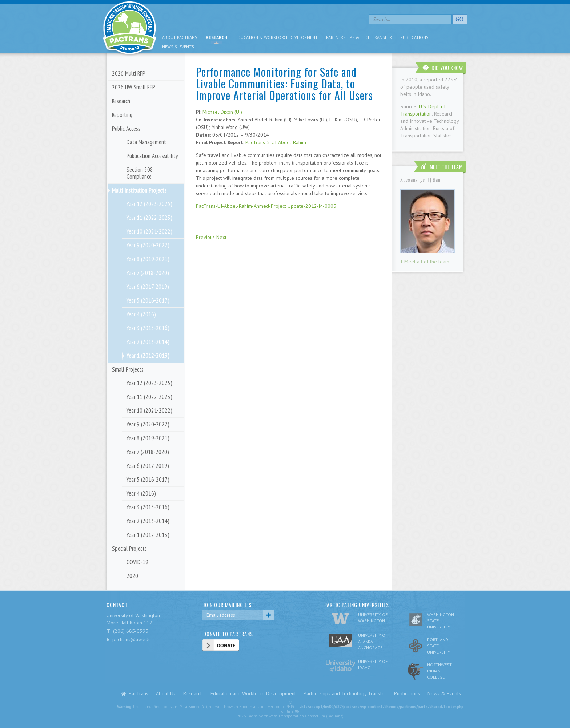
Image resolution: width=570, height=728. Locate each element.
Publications (414, 37)
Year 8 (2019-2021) (148, 259)
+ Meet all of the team (425, 262)
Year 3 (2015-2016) (148, 328)
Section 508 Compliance (140, 173)
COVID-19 (137, 562)
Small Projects (128, 369)
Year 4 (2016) (141, 314)
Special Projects (129, 549)
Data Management (146, 142)
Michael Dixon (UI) (222, 112)
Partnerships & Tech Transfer (359, 37)
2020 (132, 576)
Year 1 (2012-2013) (148, 356)
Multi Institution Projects (139, 190)
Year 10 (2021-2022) (149, 231)
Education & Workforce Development (277, 37)
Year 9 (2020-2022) (148, 245)
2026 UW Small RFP (134, 87)
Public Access (126, 129)
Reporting (122, 115)
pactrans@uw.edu (132, 639)
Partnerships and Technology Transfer (345, 693)
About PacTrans (180, 37)
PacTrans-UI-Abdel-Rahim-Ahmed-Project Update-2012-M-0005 (266, 206)
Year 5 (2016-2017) (148, 300)
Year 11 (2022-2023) (149, 218)
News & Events (178, 47)
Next (221, 237)
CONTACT (117, 605)
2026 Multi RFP (129, 73)
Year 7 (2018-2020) (148, 273)
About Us (166, 693)
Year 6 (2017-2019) (148, 287)
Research (216, 37)
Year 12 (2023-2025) (149, 204)
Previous (205, 237)
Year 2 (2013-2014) (148, 342)
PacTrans (139, 693)
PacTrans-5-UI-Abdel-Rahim (276, 142)
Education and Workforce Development (253, 693)
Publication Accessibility (152, 156)
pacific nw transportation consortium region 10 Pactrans (130, 29)
